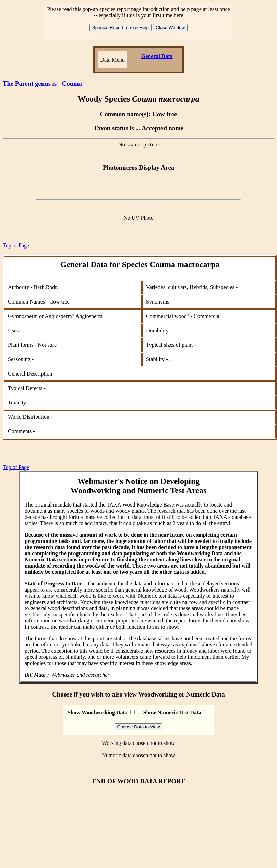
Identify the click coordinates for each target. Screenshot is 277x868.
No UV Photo (138, 218)
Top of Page (16, 245)
